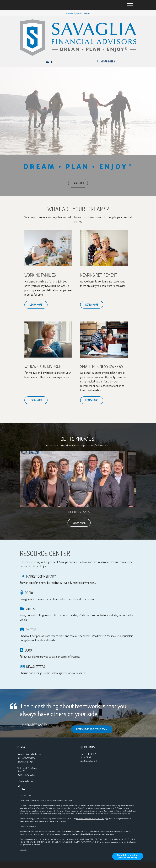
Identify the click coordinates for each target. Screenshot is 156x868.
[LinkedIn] (48, 62)
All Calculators (89, 761)
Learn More (85, 523)
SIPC (88, 831)
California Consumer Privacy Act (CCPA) (90, 819)
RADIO (29, 593)
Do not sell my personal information (55, 821)
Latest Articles (89, 754)
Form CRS (27, 795)
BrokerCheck (67, 800)
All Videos (86, 757)
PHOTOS (31, 630)
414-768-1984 (106, 61)
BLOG (28, 650)
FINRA (83, 831)
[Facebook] (51, 62)
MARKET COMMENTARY (41, 576)
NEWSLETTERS (36, 667)
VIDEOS (30, 609)
